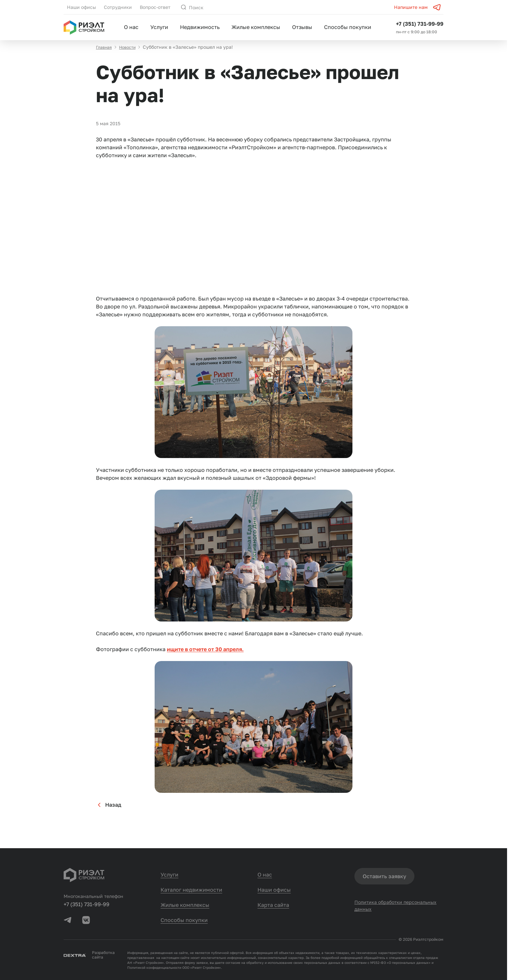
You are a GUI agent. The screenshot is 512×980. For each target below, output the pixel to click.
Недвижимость (200, 27)
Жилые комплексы (256, 27)
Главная (105, 54)
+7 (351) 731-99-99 (420, 24)
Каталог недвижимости (191, 890)
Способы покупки (348, 27)
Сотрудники (118, 7)
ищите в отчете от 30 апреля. (205, 656)
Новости (131, 54)
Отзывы (302, 27)
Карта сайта (273, 905)
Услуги (159, 27)
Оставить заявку (384, 876)
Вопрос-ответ (155, 7)
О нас (131, 27)
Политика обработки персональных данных (395, 908)
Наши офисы (81, 7)
